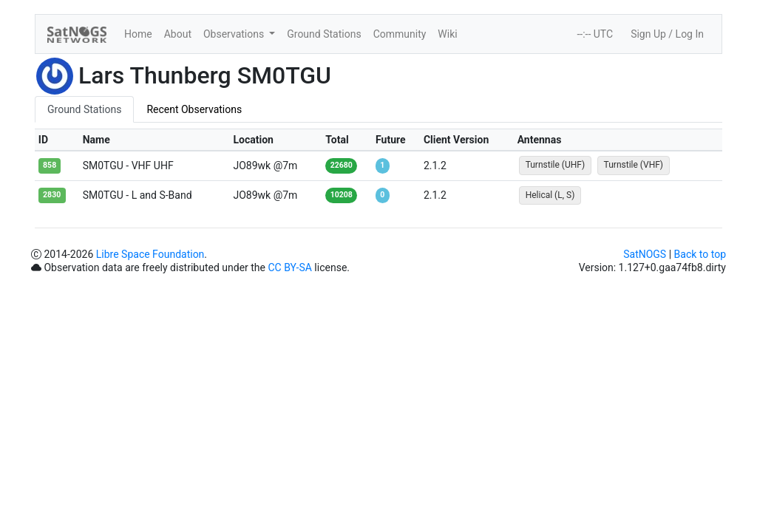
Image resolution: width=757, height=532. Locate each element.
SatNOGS (645, 254)
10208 (342, 195)
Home (138, 34)
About (178, 34)
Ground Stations (324, 34)
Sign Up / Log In (667, 34)
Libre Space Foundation (150, 254)
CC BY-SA (289, 267)
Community (400, 34)
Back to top (700, 254)
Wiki (447, 34)
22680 (342, 165)
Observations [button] (235, 34)
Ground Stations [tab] (84, 109)
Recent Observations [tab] (194, 109)
